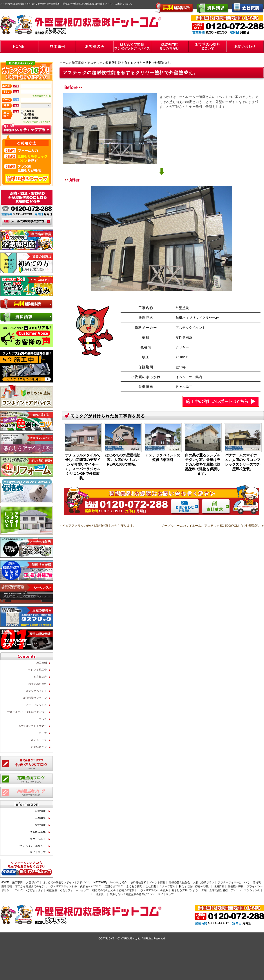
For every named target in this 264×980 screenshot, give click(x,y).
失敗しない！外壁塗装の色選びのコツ (132, 894)
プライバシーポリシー (33, 846)
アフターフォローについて (234, 882)
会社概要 (40, 818)
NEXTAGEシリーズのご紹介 (110, 882)
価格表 (257, 882)
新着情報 (40, 811)
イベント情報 (157, 882)
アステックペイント (35, 691)
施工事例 (78, 63)
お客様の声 (40, 677)
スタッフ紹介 (38, 839)
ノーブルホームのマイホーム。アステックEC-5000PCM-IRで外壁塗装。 (211, 526)
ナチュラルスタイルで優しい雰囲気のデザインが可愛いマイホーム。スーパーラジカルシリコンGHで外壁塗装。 (83, 467)
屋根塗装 (29, 114)
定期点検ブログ (114, 886)
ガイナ (43, 733)
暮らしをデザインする (185, 890)
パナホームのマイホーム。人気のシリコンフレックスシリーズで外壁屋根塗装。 (243, 462)
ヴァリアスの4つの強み (154, 890)
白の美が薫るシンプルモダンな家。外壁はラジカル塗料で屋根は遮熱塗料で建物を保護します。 (203, 464)
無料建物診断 (138, 882)
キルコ (43, 719)
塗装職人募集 (38, 832)
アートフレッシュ (36, 705)
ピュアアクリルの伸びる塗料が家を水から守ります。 (99, 526)
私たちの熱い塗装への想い (195, 886)
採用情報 (40, 825)
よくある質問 (134, 886)
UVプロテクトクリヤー (33, 726)
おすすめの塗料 (38, 684)
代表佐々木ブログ (90, 886)
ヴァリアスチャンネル (63, 886)
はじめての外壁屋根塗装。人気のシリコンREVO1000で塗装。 (123, 460)
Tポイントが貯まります (29, 890)
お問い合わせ (39, 747)
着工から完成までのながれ (31, 886)
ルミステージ (39, 740)
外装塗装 (29, 111)
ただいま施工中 (38, 670)
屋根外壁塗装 (31, 118)
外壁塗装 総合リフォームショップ (68, 890)
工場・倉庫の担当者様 (215, 890)
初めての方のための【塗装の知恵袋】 (115, 890)
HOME (5, 882)
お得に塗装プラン (204, 882)
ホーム (64, 63)
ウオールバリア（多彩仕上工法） (27, 712)
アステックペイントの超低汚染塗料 (163, 457)
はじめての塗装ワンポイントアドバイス (66, 882)
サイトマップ (38, 852)
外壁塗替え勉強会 (179, 882)
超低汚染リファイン (35, 698)
